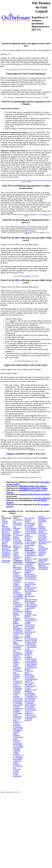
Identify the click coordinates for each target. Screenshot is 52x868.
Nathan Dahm (28, 622)
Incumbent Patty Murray (30, 701)
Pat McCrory (31, 555)
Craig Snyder (31, 664)
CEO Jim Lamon (17, 582)
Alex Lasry (30, 715)
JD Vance (30, 608)
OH (26, 596)
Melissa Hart (6, 533)
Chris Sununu (31, 579)
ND (26, 567)
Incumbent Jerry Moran (18, 746)
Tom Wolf (5, 542)
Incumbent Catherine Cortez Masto (30, 584)
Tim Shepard (31, 542)
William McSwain (5, 544)
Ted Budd (30, 554)
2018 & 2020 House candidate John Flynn (18, 636)
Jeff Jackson (31, 562)
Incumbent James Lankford (30, 619)
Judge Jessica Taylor (16, 554)
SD (26, 676)
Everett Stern (31, 642)
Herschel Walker (17, 668)
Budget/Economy (44, 518)
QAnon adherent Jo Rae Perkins (30, 632)
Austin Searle (28, 689)
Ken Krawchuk (6, 530)
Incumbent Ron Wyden (29, 628)
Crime (40, 523)
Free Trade (42, 535)
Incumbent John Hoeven (29, 568)
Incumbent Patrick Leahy (29, 694)
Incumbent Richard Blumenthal (18, 627)
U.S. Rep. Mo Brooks (17, 541)
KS (14, 746)
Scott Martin (6, 537)
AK (14, 520)
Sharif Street (31, 659)
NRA (17, 238)
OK (26, 618)
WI (25, 707)
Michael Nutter (6, 535)
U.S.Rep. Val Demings (18, 646)
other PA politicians (42, 498)
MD (26, 518)
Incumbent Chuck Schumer (30, 590)
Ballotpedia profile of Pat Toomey (34, 488)
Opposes (10, 454)
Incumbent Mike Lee (29, 684)
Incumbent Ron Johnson (29, 707)
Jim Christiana (6, 550)
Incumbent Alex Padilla (18, 595)
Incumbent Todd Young (18, 728)
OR (26, 627)
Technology (42, 552)
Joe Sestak (5, 552)
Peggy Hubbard (16, 724)
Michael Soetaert (17, 750)
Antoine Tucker (28, 594)
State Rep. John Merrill (18, 561)
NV (26, 583)
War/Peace (42, 554)
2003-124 (45, 215)
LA (14, 766)
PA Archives (6, 562)
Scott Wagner (6, 538)
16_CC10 (31, 478)
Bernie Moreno (29, 601)
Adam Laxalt (31, 588)
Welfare (41, 555)
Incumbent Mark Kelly (18, 578)
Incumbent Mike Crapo (18, 704)
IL (14, 713)
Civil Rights (42, 520)
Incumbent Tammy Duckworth (18, 715)
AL (14, 535)
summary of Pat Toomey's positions (35, 494)
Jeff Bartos (30, 644)
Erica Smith (28, 550)
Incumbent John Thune (29, 677)
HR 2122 (30, 233)
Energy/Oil (42, 528)
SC (26, 668)
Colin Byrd (30, 523)
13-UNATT (33, 450)
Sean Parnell (31, 662)
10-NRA (27, 361)
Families (41, 532)
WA (26, 700)
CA (14, 594)
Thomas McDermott (17, 743)
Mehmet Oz (30, 666)
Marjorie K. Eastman (29, 565)
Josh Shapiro (6, 528)
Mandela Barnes (28, 719)
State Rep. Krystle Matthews (29, 673)
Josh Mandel (31, 606)
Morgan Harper (28, 614)
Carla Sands (31, 647)
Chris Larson (31, 717)
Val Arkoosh (30, 645)
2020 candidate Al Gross (17, 532)
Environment (42, 530)
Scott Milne (30, 696)
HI (14, 671)
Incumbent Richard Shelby (18, 537)
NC (26, 545)
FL (14, 640)
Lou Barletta (6, 555)
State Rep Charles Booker (17, 763)
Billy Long (30, 544)
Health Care (42, 540)
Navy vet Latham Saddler (17, 661)
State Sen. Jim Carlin (18, 689)
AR (14, 564)
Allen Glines (30, 686)
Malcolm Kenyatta (28, 653)
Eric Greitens (31, 528)
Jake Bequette (16, 575)
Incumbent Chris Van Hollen (30, 520)
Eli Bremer (16, 617)
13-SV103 (49, 181)
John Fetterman (5, 526)
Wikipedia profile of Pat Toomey (33, 486)
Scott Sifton (30, 530)
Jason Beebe (27, 636)
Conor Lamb (31, 661)
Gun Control (42, 538)
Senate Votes (43, 560)
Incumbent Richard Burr (29, 547)
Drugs (40, 525)
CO (14, 611)
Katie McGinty (6, 554)
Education (42, 527)
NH (26, 574)
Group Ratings (43, 569)
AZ (14, 577)
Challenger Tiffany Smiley (29, 704)
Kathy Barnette (27, 656)
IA (14, 683)
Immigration (42, 544)
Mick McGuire (16, 592)
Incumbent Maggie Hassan (30, 575)
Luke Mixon (16, 772)
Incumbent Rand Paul (18, 758)
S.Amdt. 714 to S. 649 (33, 181)
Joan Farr (18, 756)
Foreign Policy (43, 533)
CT (14, 625)
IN (14, 727)
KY (14, 758)
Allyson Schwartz (5, 521)
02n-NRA (27, 276)
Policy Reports (43, 567)
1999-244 (42, 233)
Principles (42, 547)
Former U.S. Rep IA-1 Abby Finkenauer (18, 700)
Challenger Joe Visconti (18, 631)
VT (25, 693)
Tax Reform (42, 550)
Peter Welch (31, 698)
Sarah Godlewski (28, 713)
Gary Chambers (17, 775)
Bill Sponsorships (44, 564)
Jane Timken (31, 605)
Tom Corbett (6, 540)
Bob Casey (5, 549)
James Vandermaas (17, 707)
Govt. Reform (43, 537)
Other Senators (43, 559)
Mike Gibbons (27, 611)
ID (14, 703)
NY (25, 589)
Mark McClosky (28, 536)
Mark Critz (5, 532)
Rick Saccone (6, 557)
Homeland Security (45, 542)
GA (14, 654)
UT (25, 683)
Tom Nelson (30, 710)
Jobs (40, 545)
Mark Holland (16, 753)
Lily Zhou (18, 605)
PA (25, 639)
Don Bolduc (30, 577)
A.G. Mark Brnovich (17, 589)
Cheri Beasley (27, 558)
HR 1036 (33, 215)
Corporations (43, 521)
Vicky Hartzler (27, 539)
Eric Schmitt (30, 532)
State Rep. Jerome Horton (18, 608)
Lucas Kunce (31, 533)
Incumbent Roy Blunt (30, 526)
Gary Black (16, 665)
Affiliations (42, 566)
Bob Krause (15, 696)
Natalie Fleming (16, 711)
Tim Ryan (30, 603)
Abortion (41, 516)
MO (26, 525)
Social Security (43, 549)
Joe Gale (5, 523)
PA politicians (6, 560)
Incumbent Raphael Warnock (18, 656)
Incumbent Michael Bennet (18, 613)
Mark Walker (31, 552)
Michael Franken (17, 692)
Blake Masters (16, 585)
